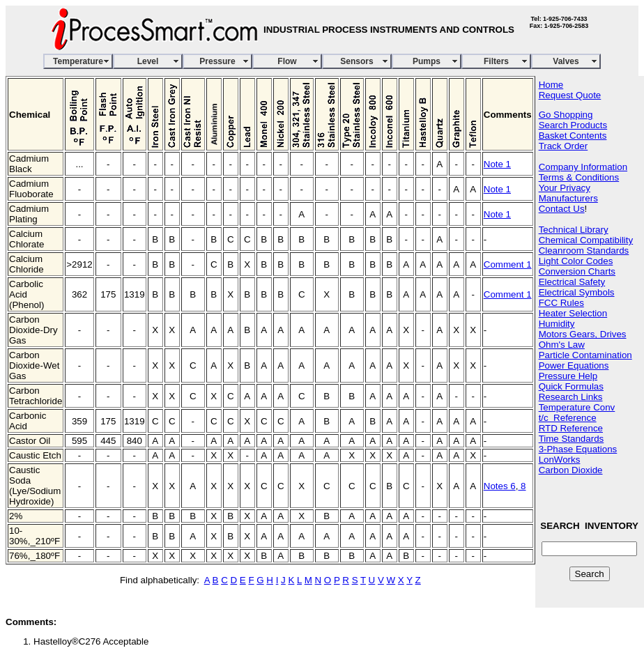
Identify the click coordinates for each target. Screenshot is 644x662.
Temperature (78, 61)
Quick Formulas (571, 386)
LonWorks (560, 460)
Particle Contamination (585, 355)
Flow (287, 61)
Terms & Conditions (579, 177)
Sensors (356, 61)
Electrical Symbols (577, 292)
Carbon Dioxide (571, 470)
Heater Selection (573, 313)
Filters (496, 61)
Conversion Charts (577, 271)
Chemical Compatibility (586, 240)
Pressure (217, 61)
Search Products (573, 125)
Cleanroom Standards (584, 251)
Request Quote (570, 95)
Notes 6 (500, 486)
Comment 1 (508, 264)
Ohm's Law (562, 345)
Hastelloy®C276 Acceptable (91, 641)
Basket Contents (573, 136)
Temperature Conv (577, 407)
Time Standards (572, 439)
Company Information (583, 167)
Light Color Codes (576, 261)
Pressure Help (568, 376)
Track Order (563, 146)
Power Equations (574, 365)
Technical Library (574, 230)
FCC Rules (561, 303)
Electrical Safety (572, 282)
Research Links (571, 397)
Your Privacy (565, 188)
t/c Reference (568, 418)
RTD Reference (571, 428)
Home (551, 85)
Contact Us (562, 209)
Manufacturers (568, 198)
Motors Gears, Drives (583, 334)
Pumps (427, 61)
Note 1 (497, 164)
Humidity (557, 324)
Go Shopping (566, 115)
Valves (566, 61)
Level (148, 61)
